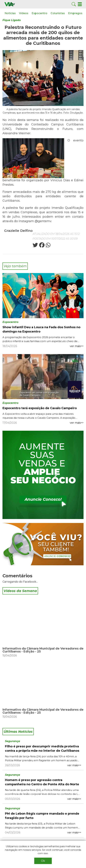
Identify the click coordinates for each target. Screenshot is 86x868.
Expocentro (39, 13)
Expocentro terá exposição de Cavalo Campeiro (40, 408)
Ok (43, 861)
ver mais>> (77, 346)
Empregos (75, 13)
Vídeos (24, 13)
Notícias (10, 13)
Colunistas (58, 13)
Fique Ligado (12, 20)
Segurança (12, 741)
